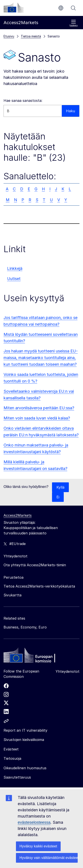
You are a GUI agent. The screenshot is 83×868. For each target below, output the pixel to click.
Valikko (73, 23)
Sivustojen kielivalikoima (24, 740)
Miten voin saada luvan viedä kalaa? (37, 418)
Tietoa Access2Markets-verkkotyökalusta (39, 586)
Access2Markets (18, 515)
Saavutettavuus (17, 777)
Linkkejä (15, 268)
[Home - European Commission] (36, 656)
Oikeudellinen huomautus (25, 768)
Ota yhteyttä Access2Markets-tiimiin (35, 565)
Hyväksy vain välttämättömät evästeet (49, 858)
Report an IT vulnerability (25, 730)
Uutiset (14, 279)
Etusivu (9, 36)
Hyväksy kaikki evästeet (38, 846)
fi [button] (61, 8)
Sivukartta (13, 595)
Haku (73, 8)
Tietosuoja (12, 758)
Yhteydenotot (68, 671)
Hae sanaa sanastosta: (23, 101)
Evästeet (11, 749)
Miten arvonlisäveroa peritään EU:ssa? (39, 408)
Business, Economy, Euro (25, 627)
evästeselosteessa (34, 822)
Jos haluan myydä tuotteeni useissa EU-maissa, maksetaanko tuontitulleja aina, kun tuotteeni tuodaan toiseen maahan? (41, 358)
